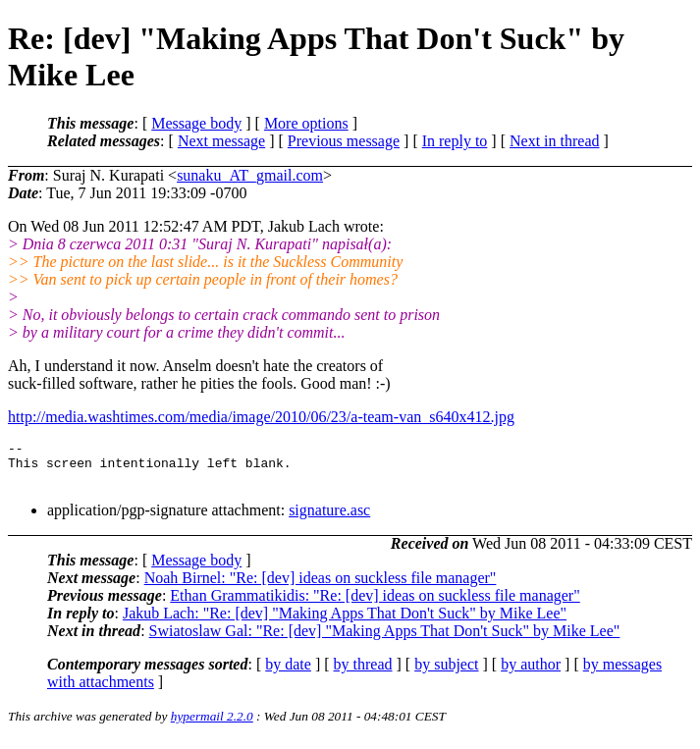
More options (306, 123)
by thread (363, 673)
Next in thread (555, 141)
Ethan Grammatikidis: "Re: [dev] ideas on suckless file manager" (375, 604)
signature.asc (329, 519)
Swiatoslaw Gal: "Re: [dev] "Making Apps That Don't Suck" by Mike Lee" (385, 640)
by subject (446, 673)
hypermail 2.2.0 (212, 725)
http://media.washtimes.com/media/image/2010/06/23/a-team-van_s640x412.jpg (261, 417)
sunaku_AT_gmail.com (250, 175)
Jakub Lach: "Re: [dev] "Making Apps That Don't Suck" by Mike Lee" (345, 622)
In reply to (455, 141)
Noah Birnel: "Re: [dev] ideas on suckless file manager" (321, 587)
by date (288, 673)
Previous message (344, 141)
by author (531, 673)
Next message (221, 141)
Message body (196, 123)
